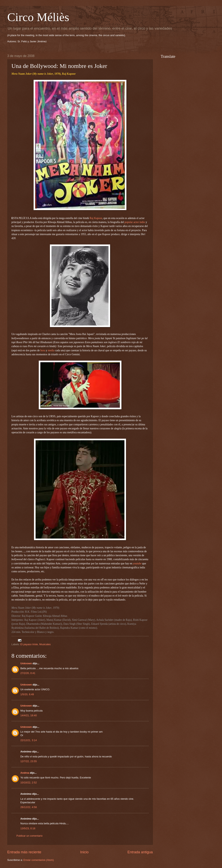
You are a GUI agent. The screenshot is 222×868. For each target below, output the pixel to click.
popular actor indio (135, 222)
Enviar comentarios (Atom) (39, 860)
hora (43, 350)
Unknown (26, 663)
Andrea (25, 773)
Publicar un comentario (30, 836)
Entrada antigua (140, 852)
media (51, 350)
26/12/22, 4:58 (29, 807)
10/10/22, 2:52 (29, 783)
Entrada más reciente (24, 852)
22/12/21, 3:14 (29, 740)
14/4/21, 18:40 (29, 715)
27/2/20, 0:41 (28, 673)
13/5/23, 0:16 (28, 828)
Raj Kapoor (96, 218)
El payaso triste (29, 644)
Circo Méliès (38, 17)
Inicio (84, 852)
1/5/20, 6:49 (27, 694)
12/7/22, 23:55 (29, 761)
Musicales (45, 644)
